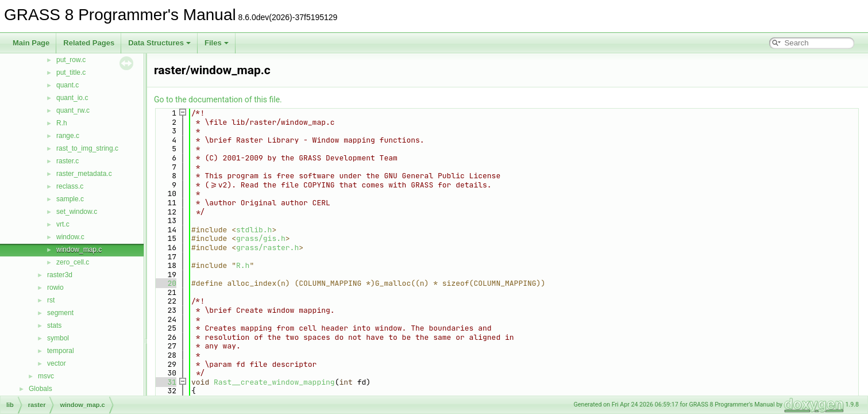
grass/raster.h (267, 248)
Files (217, 43)
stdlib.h (254, 230)
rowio (55, 287)
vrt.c (63, 224)
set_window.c (77, 212)
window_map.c (79, 250)
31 (165, 382)
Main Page (31, 43)
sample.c (70, 199)
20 (165, 283)
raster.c (67, 161)
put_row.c (71, 60)
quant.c (67, 85)
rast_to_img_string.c (87, 148)
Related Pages (89, 43)
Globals (40, 389)
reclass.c (70, 186)
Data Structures (159, 43)
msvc (46, 376)
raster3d (60, 275)
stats (54, 325)
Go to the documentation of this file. (218, 99)
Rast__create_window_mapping (274, 382)
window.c (70, 237)
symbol (58, 338)
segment (60, 313)
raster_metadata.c (84, 174)
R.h (62, 123)
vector (57, 363)
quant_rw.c (73, 110)
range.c (68, 136)
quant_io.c (72, 98)
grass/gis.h (261, 238)
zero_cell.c (73, 262)
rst (51, 300)
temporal (61, 351)
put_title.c (71, 72)
